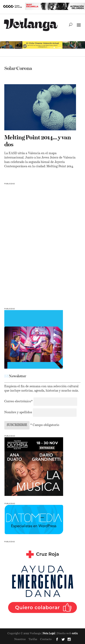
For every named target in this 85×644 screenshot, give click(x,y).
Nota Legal (49, 634)
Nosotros (20, 639)
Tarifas (33, 639)
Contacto (46, 639)
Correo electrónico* (19, 402)
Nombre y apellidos (18, 412)
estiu (75, 634)
